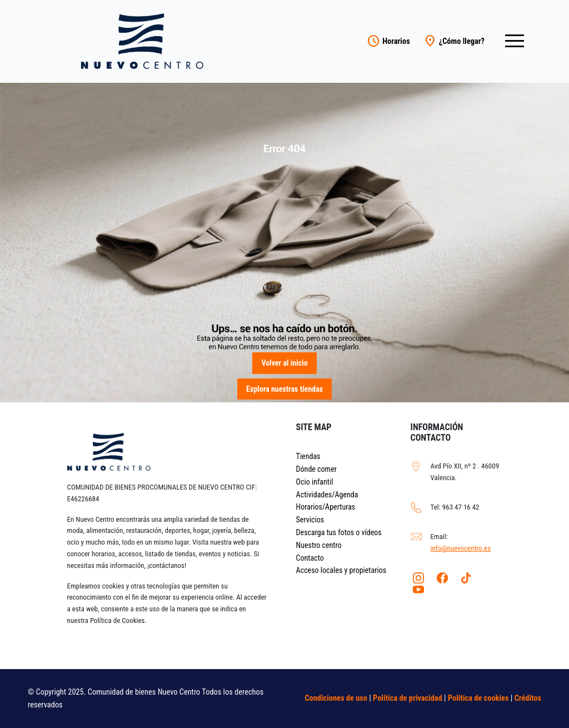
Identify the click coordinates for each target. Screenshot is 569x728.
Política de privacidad (408, 698)
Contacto (310, 558)
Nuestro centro (319, 545)
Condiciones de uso (336, 698)
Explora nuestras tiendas (284, 389)
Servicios (310, 520)
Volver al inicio (284, 363)
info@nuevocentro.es (461, 548)
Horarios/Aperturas (326, 507)
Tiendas (308, 456)
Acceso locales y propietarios (341, 570)
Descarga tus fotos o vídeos (339, 532)
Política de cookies (478, 698)
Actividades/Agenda (327, 495)
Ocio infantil (315, 482)
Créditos (528, 698)
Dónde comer (316, 469)
